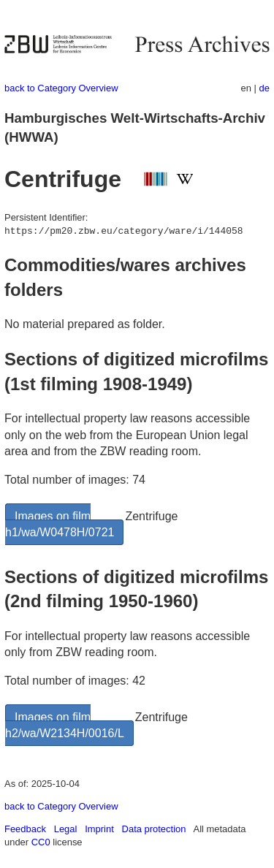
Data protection (154, 829)
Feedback (25, 829)
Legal (66, 829)
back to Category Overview (61, 88)
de (265, 88)
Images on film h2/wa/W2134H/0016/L (65, 725)
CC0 (41, 842)
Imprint (99, 829)
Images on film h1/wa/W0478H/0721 (60, 524)
